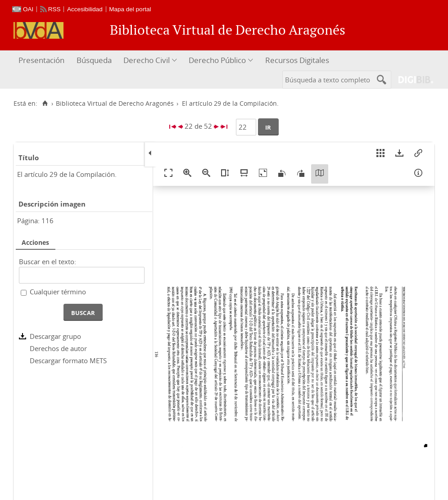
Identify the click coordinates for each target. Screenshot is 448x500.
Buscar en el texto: (48, 261)
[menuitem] (43, 61)
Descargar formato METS (68, 360)
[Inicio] (45, 104)
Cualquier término (58, 292)
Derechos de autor (58, 348)
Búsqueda (94, 60)
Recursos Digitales (297, 60)
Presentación (41, 60)
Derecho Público (217, 60)
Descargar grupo (55, 336)
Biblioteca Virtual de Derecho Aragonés (115, 104)
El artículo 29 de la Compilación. (67, 174)
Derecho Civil (147, 60)
